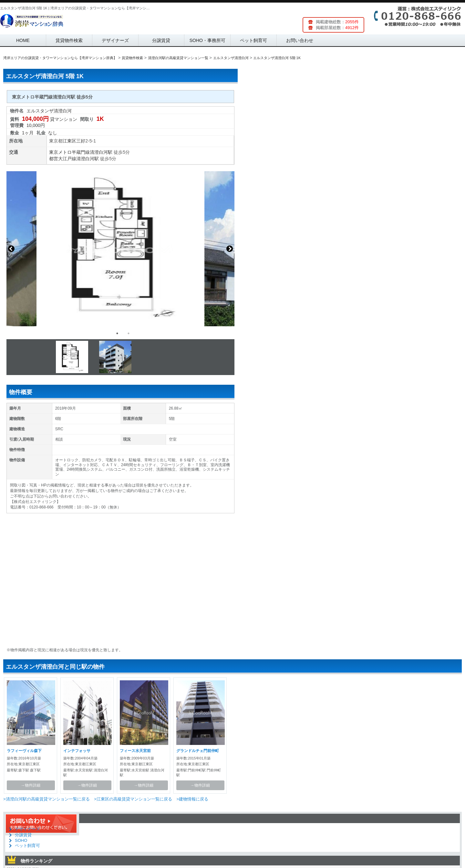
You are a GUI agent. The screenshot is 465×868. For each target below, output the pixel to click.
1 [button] (117, 333)
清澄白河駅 (101, 152)
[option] (120, 249)
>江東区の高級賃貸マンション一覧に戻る (133, 799)
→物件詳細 (31, 785)
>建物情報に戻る (192, 799)
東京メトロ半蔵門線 (69, 152)
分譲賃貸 (161, 40)
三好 (81, 141)
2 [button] (129, 333)
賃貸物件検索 (69, 40)
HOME (23, 40)
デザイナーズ (115, 40)
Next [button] (230, 249)
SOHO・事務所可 (207, 40)
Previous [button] (11, 249)
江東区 (69, 141)
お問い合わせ (300, 40)
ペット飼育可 (253, 40)
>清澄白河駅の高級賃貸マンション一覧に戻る (46, 799)
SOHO (21, 840)
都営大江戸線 (63, 159)
